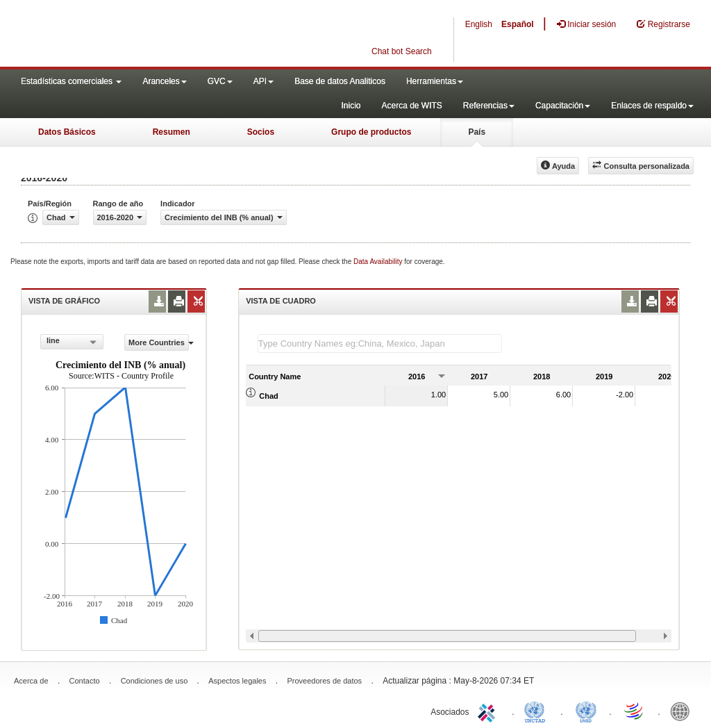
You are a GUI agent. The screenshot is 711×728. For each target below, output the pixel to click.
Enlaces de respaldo (652, 106)
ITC (489, 711)
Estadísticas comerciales (71, 81)
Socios (261, 132)
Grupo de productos (371, 132)
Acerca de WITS (411, 106)
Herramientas (435, 81)
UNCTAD (537, 711)
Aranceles (164, 81)
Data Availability (379, 262)
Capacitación (563, 106)
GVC (220, 81)
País (477, 132)
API (264, 81)
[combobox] (72, 342)
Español (518, 24)
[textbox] (380, 344)
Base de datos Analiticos (340, 81)
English (479, 24)
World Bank (683, 711)
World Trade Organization (635, 711)
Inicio (351, 106)
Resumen (172, 132)
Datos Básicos (67, 132)
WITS (139, 35)
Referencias (489, 106)
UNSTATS (586, 711)
